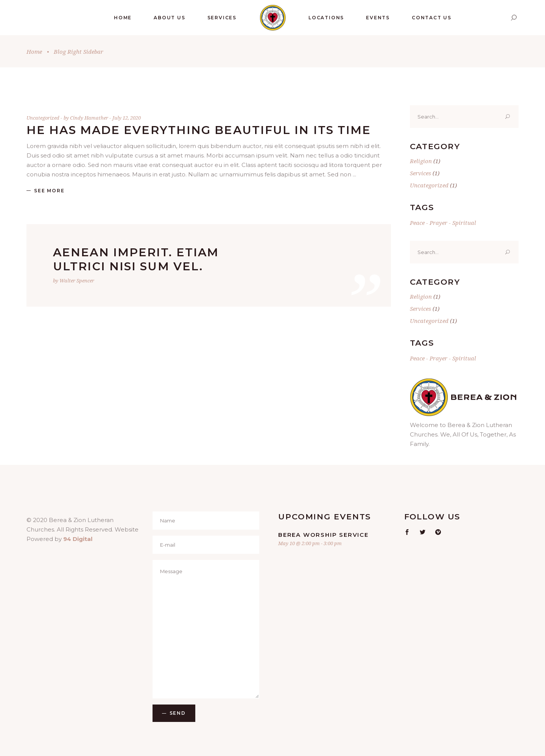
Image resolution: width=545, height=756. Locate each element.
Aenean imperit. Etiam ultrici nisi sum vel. (136, 259)
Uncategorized (43, 118)
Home (34, 51)
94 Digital (78, 539)
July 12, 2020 (127, 118)
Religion (421, 161)
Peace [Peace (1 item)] (417, 223)
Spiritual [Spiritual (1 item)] (464, 223)
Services (420, 173)
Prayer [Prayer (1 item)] (438, 223)
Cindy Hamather (90, 118)
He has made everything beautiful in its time (199, 130)
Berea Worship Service (323, 535)
